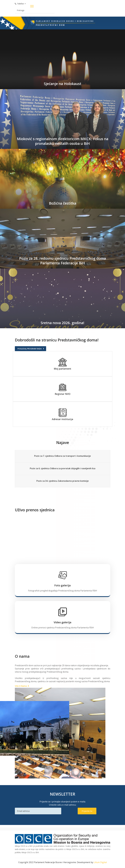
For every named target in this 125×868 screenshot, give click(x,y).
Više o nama (21, 686)
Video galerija (62, 622)
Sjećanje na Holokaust (63, 84)
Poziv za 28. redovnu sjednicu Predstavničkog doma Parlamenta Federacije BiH (62, 261)
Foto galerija (62, 585)
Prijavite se (87, 811)
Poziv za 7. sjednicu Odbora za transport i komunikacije (62, 456)
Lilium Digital (100, 862)
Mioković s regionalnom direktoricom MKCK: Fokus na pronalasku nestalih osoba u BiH (62, 141)
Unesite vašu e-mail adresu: (63, 804)
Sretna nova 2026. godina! (63, 323)
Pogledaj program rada (30, 349)
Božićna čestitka (63, 203)
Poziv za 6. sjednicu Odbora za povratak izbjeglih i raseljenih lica (63, 468)
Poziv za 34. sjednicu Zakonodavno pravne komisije (63, 481)
